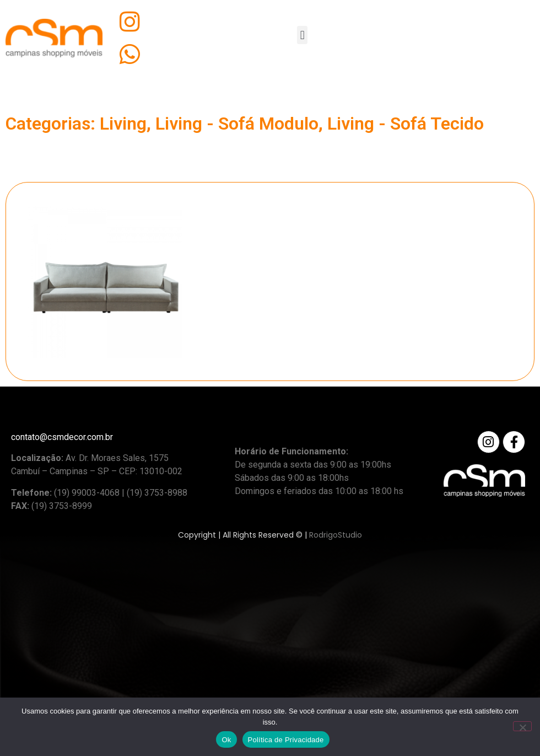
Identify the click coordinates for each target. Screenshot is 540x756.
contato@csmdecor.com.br (62, 437)
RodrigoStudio (336, 535)
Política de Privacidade (286, 740)
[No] (522, 726)
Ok (226, 740)
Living (123, 124)
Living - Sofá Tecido (406, 124)
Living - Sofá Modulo (237, 124)
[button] (302, 35)
